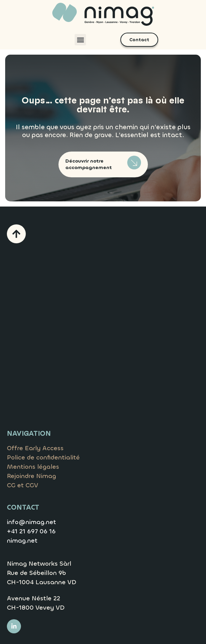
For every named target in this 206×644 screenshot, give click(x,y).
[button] (80, 40)
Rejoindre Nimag (31, 476)
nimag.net (22, 541)
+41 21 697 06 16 (31, 531)
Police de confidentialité (43, 457)
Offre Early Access (35, 448)
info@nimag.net (31, 522)
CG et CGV (23, 485)
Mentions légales (33, 467)
